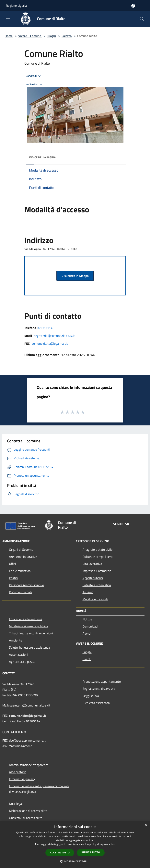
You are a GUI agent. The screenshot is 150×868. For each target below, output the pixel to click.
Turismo (88, 592)
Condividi (34, 76)
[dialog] (75, 844)
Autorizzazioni (19, 654)
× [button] (146, 825)
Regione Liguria (16, 6)
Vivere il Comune (30, 36)
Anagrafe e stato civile (98, 550)
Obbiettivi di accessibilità (26, 818)
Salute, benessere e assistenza (29, 647)
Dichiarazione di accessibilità (28, 811)
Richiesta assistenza (96, 703)
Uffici (12, 564)
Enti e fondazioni (20, 571)
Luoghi (51, 36)
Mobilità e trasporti (95, 599)
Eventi (87, 659)
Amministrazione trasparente (29, 765)
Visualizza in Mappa (75, 276)
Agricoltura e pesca (22, 662)
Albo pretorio (18, 772)
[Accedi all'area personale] (133, 6)
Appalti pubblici (93, 578)
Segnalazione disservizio (99, 689)
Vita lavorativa (92, 564)
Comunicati (90, 626)
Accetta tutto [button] (60, 853)
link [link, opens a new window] (113, 844)
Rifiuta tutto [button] (91, 852)
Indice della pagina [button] (42, 157)
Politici (14, 578)
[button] (75, 861)
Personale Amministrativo (26, 585)
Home (9, 36)
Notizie (87, 619)
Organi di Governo (21, 550)
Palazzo (67, 36)
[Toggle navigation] (8, 19)
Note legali (16, 804)
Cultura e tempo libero (98, 557)
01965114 (45, 328)
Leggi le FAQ (91, 696)
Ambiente (16, 640)
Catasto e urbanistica (97, 585)
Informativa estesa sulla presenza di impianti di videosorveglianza (39, 789)
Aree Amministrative (23, 557)
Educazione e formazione (26, 619)
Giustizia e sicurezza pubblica (29, 626)
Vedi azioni (35, 84)
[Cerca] (142, 19)
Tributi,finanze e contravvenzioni (31, 633)
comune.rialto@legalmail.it (50, 343)
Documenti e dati (20, 592)
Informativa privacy (22, 779)
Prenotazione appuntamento (102, 681)
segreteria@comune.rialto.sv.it (54, 336)
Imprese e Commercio (97, 571)
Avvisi (87, 633)
